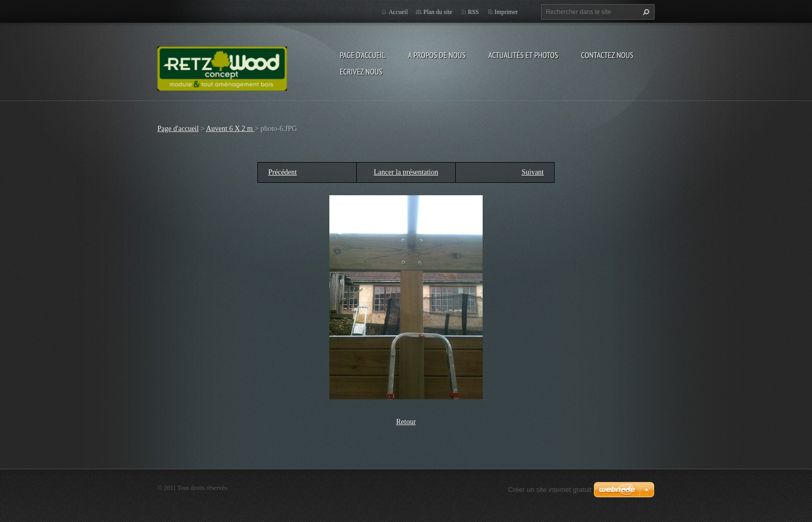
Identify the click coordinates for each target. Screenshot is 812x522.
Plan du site (438, 12)
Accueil (398, 12)
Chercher (645, 12)
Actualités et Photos (523, 55)
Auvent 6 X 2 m (230, 129)
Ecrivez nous (361, 71)
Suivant (533, 172)
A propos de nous (437, 55)
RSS (473, 12)
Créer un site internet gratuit (550, 490)
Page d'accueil (363, 55)
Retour (406, 422)
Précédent (282, 172)
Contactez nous (607, 55)
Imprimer (506, 12)
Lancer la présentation (406, 172)
